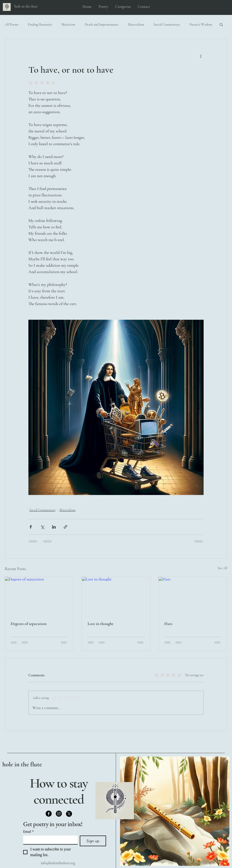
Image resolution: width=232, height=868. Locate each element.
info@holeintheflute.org (58, 863)
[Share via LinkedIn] (54, 527)
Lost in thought (100, 624)
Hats (168, 624)
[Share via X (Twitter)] (42, 527)
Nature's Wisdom (201, 25)
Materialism (136, 25)
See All (223, 568)
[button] (221, 24)
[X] (69, 814)
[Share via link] (65, 527)
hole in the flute (22, 764)
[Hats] (193, 596)
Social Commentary (167, 25)
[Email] (49, 840)
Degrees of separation (29, 624)
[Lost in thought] (116, 596)
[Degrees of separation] (39, 596)
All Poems (12, 25)
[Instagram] (59, 814)
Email (28, 832)
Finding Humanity (40, 25)
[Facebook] (49, 814)
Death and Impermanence (102, 25)
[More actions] (201, 56)
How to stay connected (59, 791)
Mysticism (68, 25)
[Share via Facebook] (31, 527)
